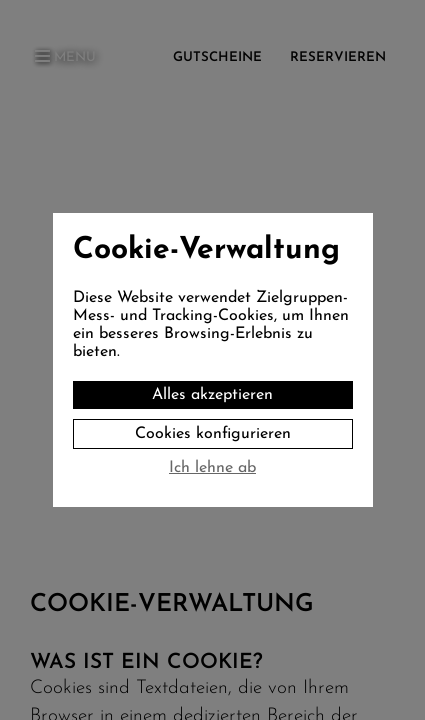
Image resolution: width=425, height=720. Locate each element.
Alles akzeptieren (212, 395)
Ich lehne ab (212, 468)
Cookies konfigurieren (213, 434)
